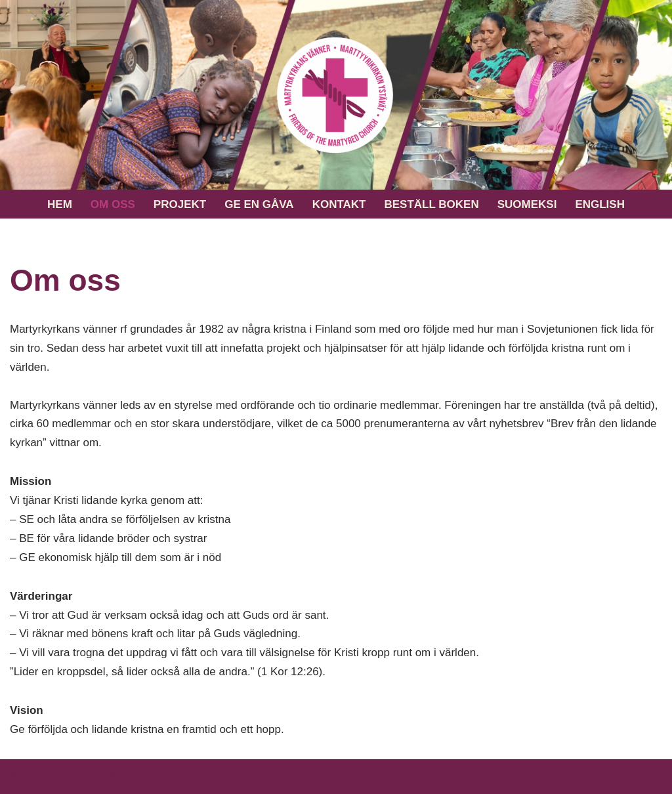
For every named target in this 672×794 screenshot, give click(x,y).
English (600, 204)
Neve (23, 776)
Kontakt (339, 204)
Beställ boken (431, 204)
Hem (60, 204)
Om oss (113, 204)
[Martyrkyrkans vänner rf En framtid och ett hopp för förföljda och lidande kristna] (336, 95)
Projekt (180, 204)
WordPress (135, 776)
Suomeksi (527, 204)
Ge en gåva (259, 204)
